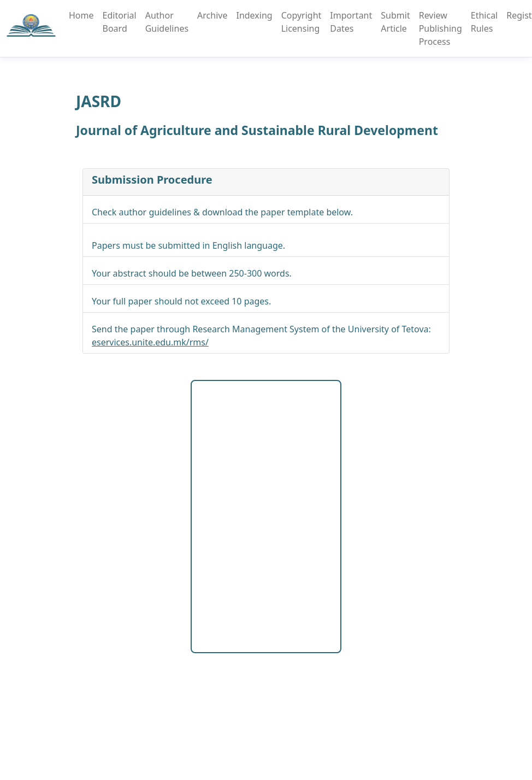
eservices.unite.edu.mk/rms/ (150, 342)
